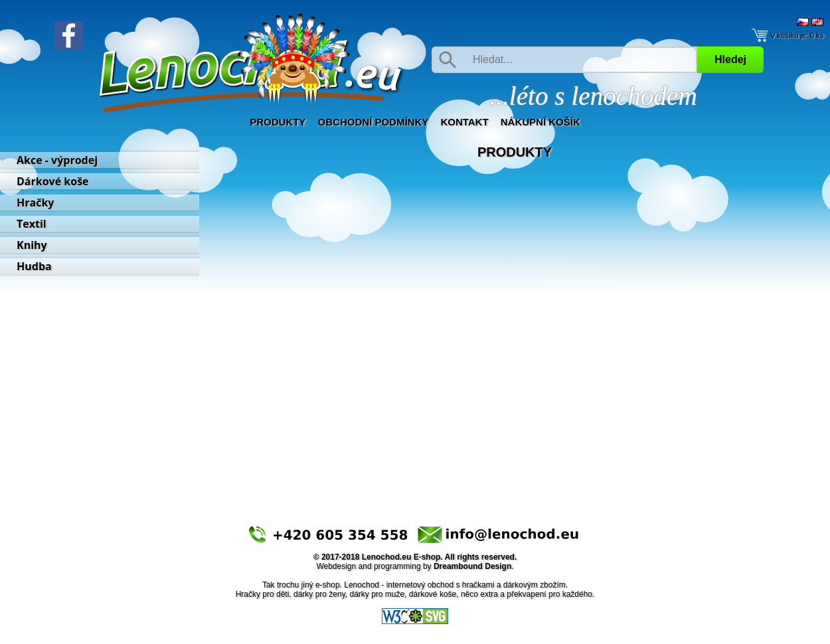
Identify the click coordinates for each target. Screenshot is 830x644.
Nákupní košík (540, 122)
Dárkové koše (53, 181)
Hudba (34, 266)
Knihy (32, 245)
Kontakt (464, 122)
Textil (32, 224)
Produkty (278, 122)
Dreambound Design (472, 566)
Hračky (35, 202)
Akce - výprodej (57, 160)
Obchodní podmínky (373, 122)
